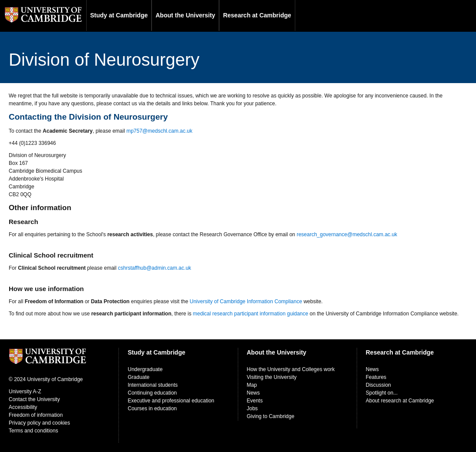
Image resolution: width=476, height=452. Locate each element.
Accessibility (23, 407)
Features (376, 377)
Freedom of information (36, 415)
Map (252, 385)
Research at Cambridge (257, 15)
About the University (185, 15)
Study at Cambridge (119, 15)
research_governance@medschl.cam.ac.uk (347, 234)
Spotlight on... (382, 393)
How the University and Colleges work (291, 369)
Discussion (378, 385)
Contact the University (34, 399)
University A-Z (25, 392)
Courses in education (152, 408)
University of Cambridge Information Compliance (246, 301)
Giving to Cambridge (271, 416)
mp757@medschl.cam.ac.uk (159, 131)
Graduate (138, 377)
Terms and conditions (33, 431)
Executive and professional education (171, 401)
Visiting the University (272, 377)
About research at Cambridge (400, 401)
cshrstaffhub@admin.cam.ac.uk (155, 268)
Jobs (252, 408)
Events (255, 401)
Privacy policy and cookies (39, 423)
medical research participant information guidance (251, 314)
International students (153, 385)
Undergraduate (145, 369)
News (253, 393)
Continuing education (152, 393)
